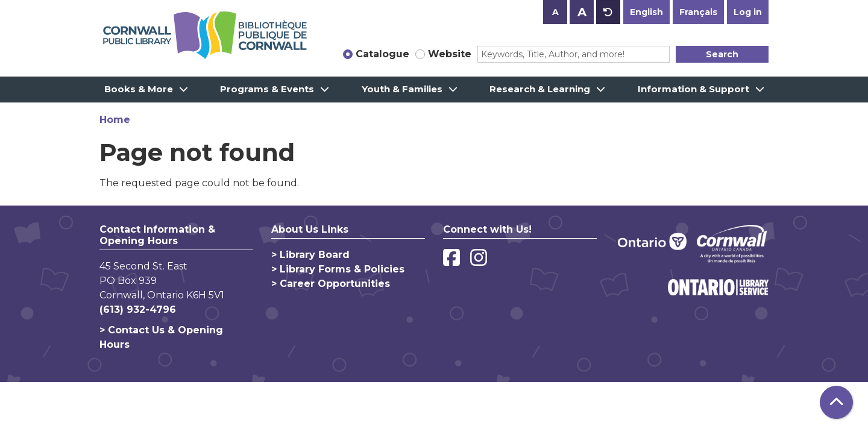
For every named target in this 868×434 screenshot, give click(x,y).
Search (722, 54)
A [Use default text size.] (608, 12)
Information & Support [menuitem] (693, 89)
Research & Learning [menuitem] (540, 89)
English (646, 12)
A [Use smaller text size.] (555, 12)
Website (450, 54)
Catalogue (382, 54)
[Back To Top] (836, 402)
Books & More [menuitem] (139, 89)
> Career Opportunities (331, 284)
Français (698, 12)
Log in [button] (748, 12)
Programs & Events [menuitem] (267, 89)
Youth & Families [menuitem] (402, 89)
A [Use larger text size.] (582, 12)
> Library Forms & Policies (338, 269)
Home (115, 120)
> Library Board (310, 255)
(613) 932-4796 (138, 310)
